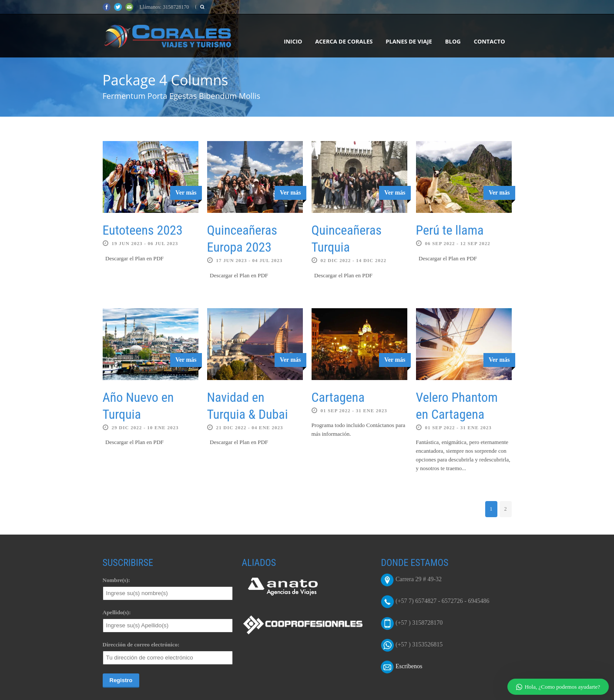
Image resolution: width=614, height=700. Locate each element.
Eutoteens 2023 (143, 230)
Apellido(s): (117, 612)
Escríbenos (409, 667)
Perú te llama (450, 230)
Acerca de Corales (344, 41)
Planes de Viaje (409, 41)
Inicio (293, 41)
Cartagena (338, 397)
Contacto (490, 41)
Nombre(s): (116, 580)
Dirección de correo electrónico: (141, 644)
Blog (453, 41)
